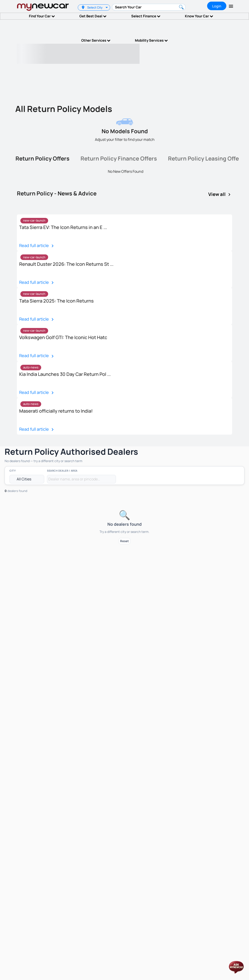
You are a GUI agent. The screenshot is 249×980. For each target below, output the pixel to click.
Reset (124, 541)
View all (220, 194)
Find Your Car (42, 16)
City (13, 471)
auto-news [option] (31, 367)
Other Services (96, 40)
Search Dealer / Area (62, 471)
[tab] (42, 159)
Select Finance (146, 16)
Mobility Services (151, 40)
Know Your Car (199, 16)
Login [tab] (217, 6)
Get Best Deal (93, 16)
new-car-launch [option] (34, 220)
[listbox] (107, 8)
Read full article (37, 246)
